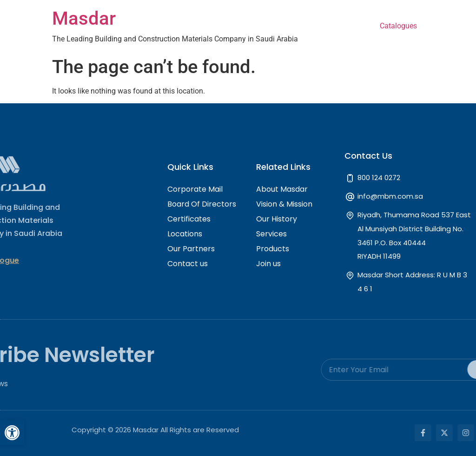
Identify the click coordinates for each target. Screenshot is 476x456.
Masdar (84, 18)
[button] (12, 433)
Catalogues (398, 26)
